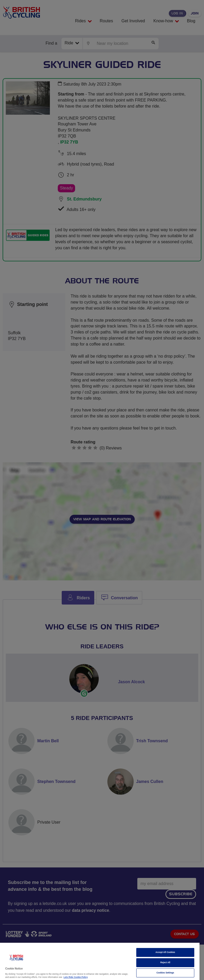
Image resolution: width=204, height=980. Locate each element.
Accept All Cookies (165, 952)
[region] (100, 961)
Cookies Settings (165, 973)
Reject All (165, 963)
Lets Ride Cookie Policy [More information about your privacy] (76, 977)
